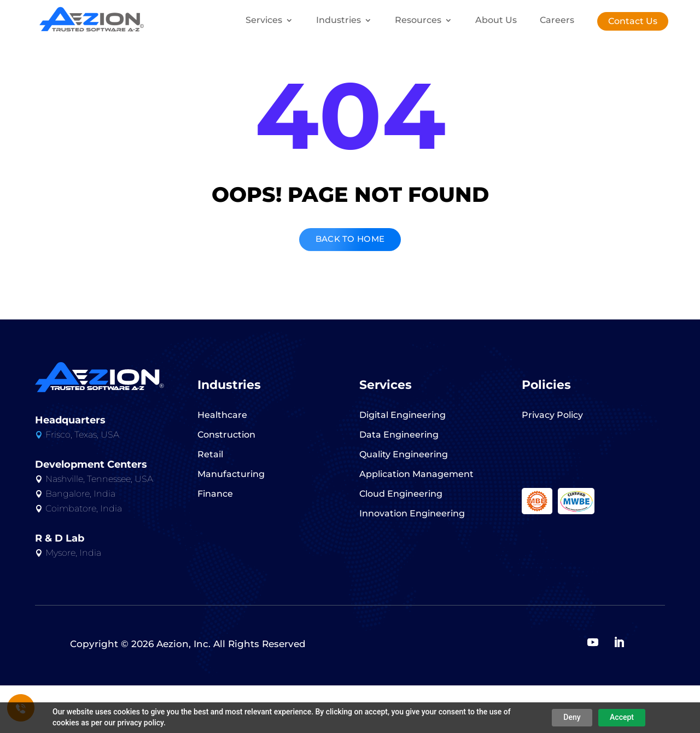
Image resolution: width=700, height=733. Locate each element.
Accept (622, 717)
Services (264, 21)
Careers (557, 21)
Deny (572, 717)
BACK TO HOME (350, 284)
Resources (418, 21)
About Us (496, 21)
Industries (339, 21)
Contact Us (633, 21)
